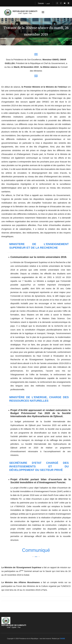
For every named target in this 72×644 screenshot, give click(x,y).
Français (41, 3)
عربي (48, 3)
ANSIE (63, 639)
